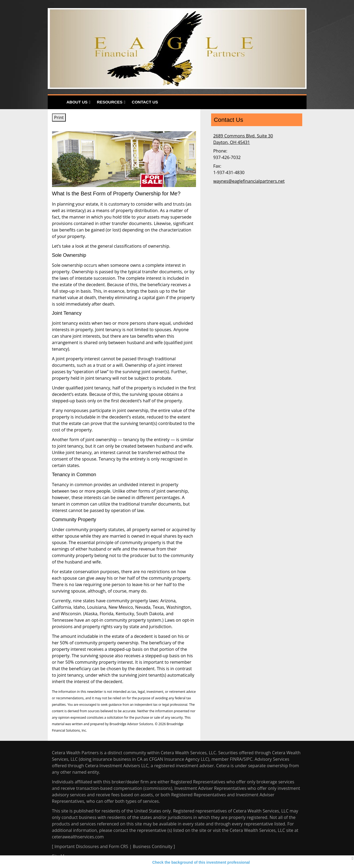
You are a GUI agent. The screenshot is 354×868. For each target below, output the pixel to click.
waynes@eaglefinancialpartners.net (249, 181)
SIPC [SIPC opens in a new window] (248, 759)
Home (56, 102)
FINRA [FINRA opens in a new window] (236, 759)
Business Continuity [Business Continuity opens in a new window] (153, 846)
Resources (110, 102)
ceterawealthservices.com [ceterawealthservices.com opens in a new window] (78, 837)
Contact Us (145, 102)
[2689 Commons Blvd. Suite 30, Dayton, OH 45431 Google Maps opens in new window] (243, 139)
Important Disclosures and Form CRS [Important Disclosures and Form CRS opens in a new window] (91, 846)
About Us (77, 102)
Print (59, 117)
